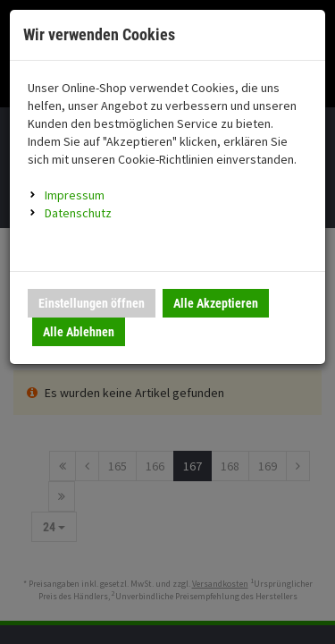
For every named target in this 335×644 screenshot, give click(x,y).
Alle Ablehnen (79, 332)
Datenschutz (78, 213)
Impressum (75, 195)
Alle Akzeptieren (216, 303)
